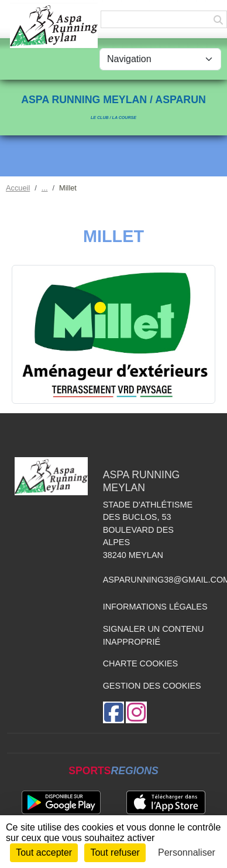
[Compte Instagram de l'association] (136, 712)
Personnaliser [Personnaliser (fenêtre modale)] (187, 852)
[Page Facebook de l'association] (113, 712)
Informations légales (155, 607)
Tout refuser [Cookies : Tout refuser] (115, 852)
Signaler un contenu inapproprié (154, 635)
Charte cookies (140, 663)
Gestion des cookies (152, 686)
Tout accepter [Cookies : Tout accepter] (44, 852)
